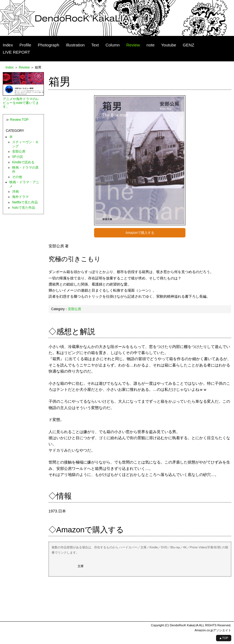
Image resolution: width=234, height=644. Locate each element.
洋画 (15, 192)
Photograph (49, 45)
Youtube (169, 45)
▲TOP (224, 638)
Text (95, 45)
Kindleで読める (23, 162)
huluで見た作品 (24, 208)
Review (133, 45)
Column (113, 45)
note (151, 45)
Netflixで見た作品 (25, 202)
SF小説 (18, 157)
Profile (26, 45)
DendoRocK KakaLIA (184, 625)
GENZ (188, 45)
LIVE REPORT (16, 52)
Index (8, 45)
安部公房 (75, 309)
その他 (17, 177)
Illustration (75, 45)
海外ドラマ (20, 197)
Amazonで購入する (140, 233)
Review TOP (19, 120)
